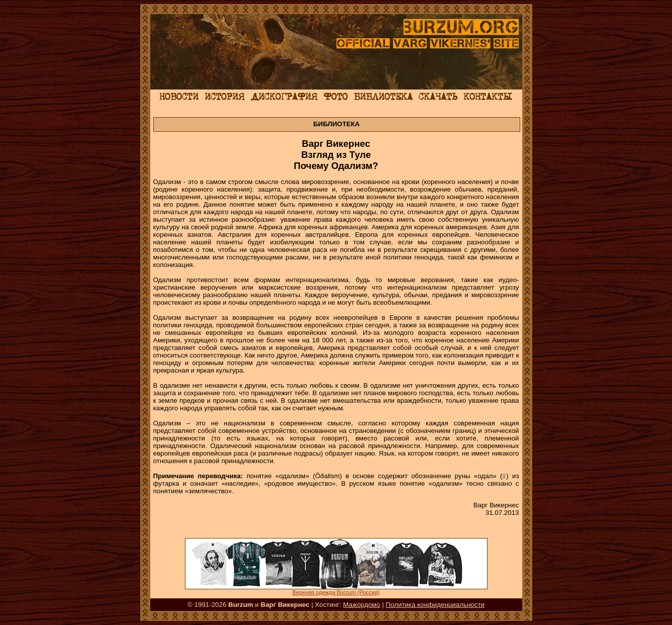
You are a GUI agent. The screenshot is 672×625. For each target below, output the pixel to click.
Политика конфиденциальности (435, 605)
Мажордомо (362, 605)
